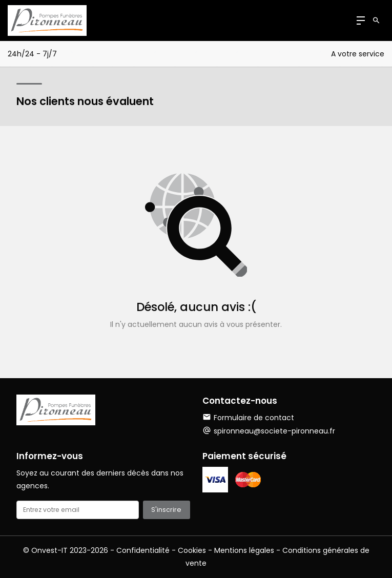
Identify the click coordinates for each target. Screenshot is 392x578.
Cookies (192, 550)
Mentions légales (244, 550)
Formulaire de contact (248, 418)
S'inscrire (166, 510)
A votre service (358, 54)
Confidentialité (143, 550)
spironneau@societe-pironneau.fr (274, 431)
